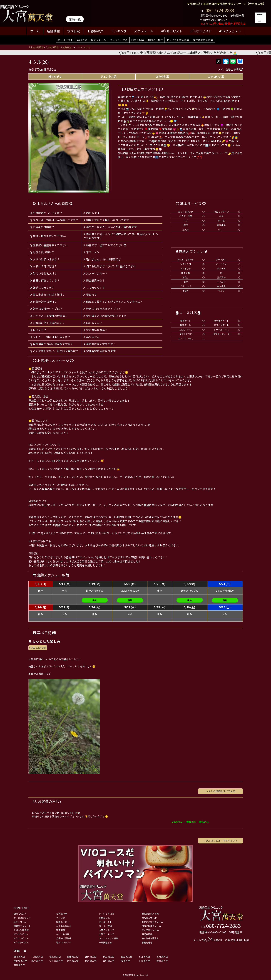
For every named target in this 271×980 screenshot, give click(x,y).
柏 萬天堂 (125, 961)
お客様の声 (95, 31)
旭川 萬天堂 (19, 956)
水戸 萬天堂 (37, 961)
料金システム (98, 40)
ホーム (35, 31)
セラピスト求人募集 (178, 40)
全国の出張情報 (64, 938)
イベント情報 (63, 934)
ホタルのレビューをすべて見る (220, 841)
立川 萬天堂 (109, 961)
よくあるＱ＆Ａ (64, 926)
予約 (95, 600)
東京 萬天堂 (91, 961)
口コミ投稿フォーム (151, 926)
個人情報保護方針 (150, 938)
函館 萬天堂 (73, 956)
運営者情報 (147, 934)
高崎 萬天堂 (162, 956)
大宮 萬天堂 (73, 961)
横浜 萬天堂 (162, 961)
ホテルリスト (66, 40)
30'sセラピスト (201, 31)
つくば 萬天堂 (56, 961)
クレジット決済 (119, 40)
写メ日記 (74, 31)
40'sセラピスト (230, 31)
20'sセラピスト (171, 31)
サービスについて (22, 918)
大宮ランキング (106, 930)
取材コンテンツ (64, 942)
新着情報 (61, 930)
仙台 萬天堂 (126, 956)
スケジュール (144, 31)
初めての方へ (20, 914)
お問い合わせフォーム (152, 922)
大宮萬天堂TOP (149, 918)
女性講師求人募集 (203, 40)
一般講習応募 (105, 942)
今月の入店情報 (21, 930)
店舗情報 (53, 31)
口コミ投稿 (138, 40)
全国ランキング (106, 934)
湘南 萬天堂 (19, 965)
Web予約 (82, 40)
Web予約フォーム (150, 930)
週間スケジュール (22, 926)
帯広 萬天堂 (55, 956)
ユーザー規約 (105, 926)
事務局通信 (147, 942)
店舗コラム (104, 918)
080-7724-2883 (220, 10)
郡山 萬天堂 (144, 956)
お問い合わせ (155, 40)
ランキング (119, 31)
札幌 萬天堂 (37, 956)
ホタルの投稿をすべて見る (220, 791)
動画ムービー (63, 922)
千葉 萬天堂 (144, 961)
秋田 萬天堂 (109, 956)
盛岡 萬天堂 (91, 956)
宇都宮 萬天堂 (20, 961)
